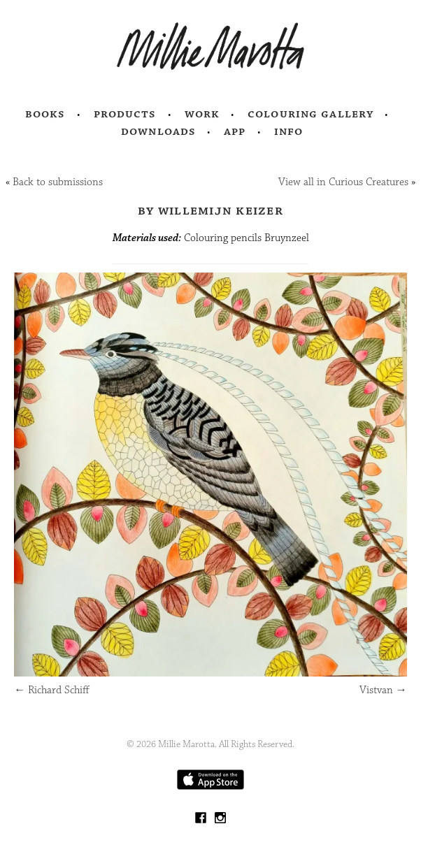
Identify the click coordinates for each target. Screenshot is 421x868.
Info (289, 131)
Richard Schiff (52, 690)
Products (125, 114)
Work (202, 114)
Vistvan (383, 690)
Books (45, 114)
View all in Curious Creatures (343, 182)
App (235, 131)
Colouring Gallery (311, 114)
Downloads (158, 131)
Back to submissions (58, 182)
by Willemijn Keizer (210, 210)
